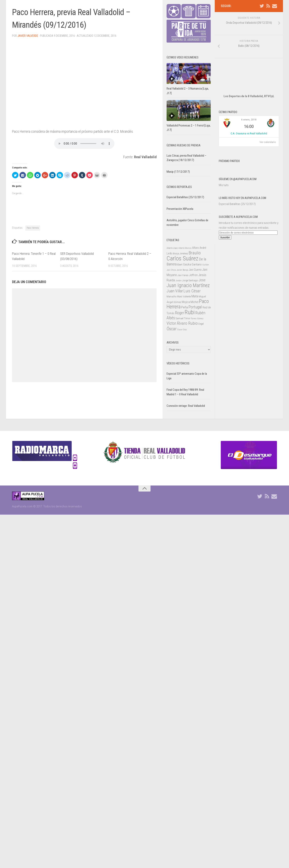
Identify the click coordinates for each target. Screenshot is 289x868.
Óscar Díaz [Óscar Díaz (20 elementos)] (182, 330)
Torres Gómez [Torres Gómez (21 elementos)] (197, 318)
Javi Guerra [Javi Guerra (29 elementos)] (195, 270)
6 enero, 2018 (249, 108)
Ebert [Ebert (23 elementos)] (180, 265)
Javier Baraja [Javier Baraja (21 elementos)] (182, 270)
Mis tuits (224, 173)
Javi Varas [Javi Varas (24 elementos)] (183, 275)
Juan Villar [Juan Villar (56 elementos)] (175, 291)
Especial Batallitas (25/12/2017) (237, 192)
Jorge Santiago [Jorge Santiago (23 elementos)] (190, 280)
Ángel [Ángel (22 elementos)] (201, 324)
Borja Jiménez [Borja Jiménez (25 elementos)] (181, 253)
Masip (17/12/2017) (178, 172)
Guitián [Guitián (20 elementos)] (206, 265)
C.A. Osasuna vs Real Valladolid (249, 121)
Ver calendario (268, 130)
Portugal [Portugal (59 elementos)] (195, 307)
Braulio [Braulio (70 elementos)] (195, 253)
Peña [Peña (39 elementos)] (185, 307)
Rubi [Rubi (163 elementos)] (190, 312)
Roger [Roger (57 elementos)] (180, 313)
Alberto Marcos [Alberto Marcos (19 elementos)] (185, 248)
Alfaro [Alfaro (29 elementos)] (195, 248)
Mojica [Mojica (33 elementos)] (186, 302)
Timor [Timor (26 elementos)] (187, 318)
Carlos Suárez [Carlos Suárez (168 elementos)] (182, 258)
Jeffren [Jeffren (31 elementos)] (193, 275)
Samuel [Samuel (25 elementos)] (180, 318)
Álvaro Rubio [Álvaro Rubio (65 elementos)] (187, 323)
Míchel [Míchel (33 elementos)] (194, 302)
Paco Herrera (33, 228)
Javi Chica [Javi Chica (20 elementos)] (171, 270)
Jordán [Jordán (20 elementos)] (179, 281)
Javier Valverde (28, 36)
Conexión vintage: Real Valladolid (186, 406)
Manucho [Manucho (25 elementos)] (172, 296)
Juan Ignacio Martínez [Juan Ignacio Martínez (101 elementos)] (188, 285)
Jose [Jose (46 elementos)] (202, 280)
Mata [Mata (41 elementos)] (195, 296)
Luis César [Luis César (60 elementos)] (192, 291)
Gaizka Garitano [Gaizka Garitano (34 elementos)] (192, 264)
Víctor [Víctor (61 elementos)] (171, 323)
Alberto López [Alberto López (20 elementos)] (172, 248)
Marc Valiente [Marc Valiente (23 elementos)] (184, 297)
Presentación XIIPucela (180, 209)
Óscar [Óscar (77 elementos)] (172, 329)
